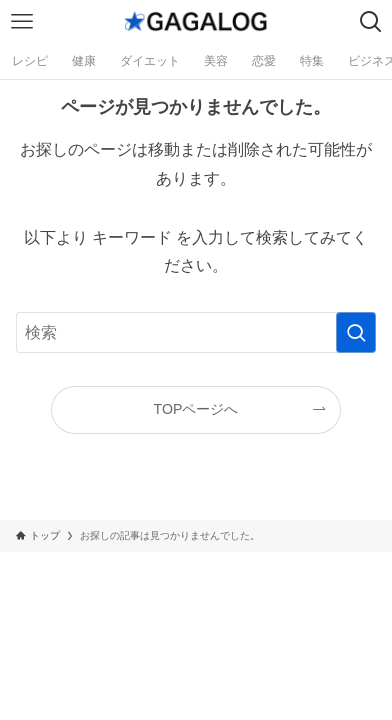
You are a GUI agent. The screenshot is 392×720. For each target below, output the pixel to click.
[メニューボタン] (21, 21)
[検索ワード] (196, 332)
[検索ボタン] (370, 21)
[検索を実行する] (356, 332)
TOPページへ (196, 409)
